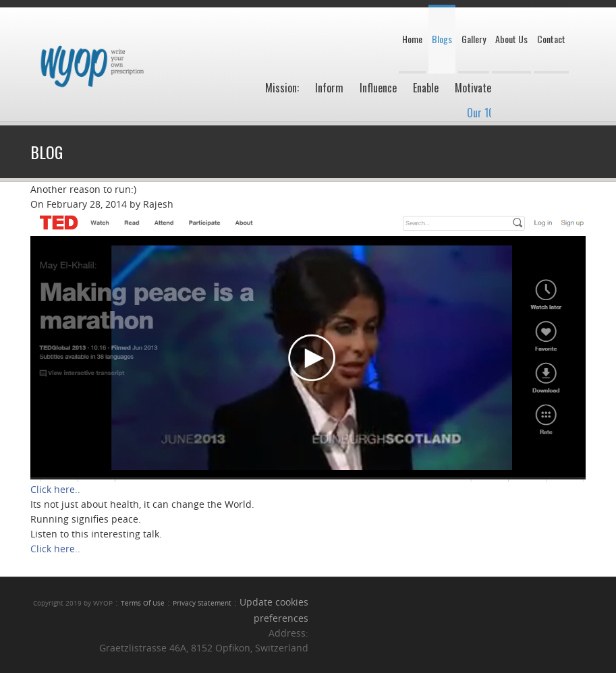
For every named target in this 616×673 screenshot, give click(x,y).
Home (412, 39)
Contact (551, 39)
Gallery (474, 39)
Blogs (442, 39)
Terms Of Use (143, 603)
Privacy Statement (202, 603)
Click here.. (55, 489)
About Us (511, 39)
